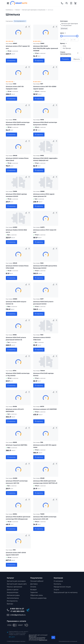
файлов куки (43, 640)
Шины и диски (13, 590)
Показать (65, 59)
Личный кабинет (37, 581)
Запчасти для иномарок (16, 581)
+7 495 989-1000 (17, 611)
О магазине (58, 581)
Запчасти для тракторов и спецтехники (69, 25)
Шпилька (64, 28)
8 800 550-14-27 (17, 609)
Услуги (56, 590)
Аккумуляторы (13, 592)
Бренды (10, 604)
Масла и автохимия (15, 587)
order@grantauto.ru (18, 615)
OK (53, 637)
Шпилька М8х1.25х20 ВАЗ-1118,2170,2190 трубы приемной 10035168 (46, 48)
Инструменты (12, 601)
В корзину (12, 61)
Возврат (34, 590)
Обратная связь (37, 595)
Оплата (33, 587)
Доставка (34, 584)
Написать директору (38, 598)
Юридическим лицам (62, 587)
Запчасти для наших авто (17, 584)
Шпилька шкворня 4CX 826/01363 (45, 409)
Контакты (57, 584)
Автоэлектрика (13, 598)
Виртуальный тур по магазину (66, 592)
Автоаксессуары (13, 595)
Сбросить (77, 59)
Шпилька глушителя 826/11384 (17, 445)
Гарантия (34, 592)
